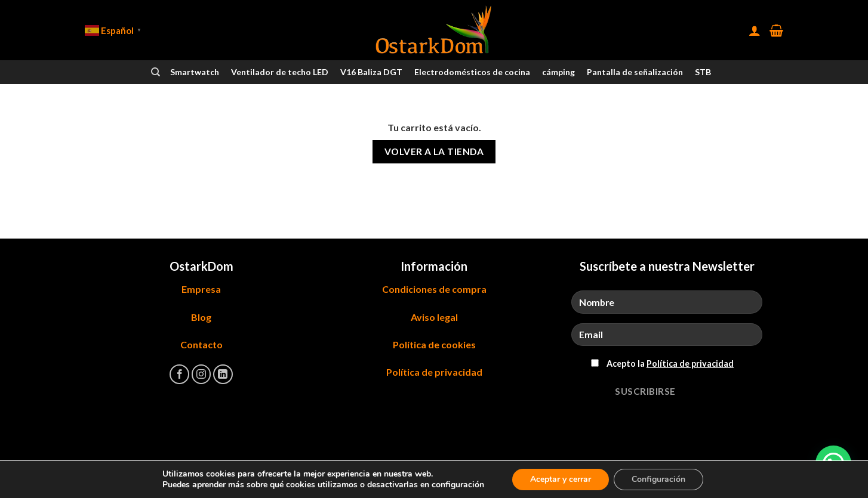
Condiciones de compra (434, 289)
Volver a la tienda (434, 151)
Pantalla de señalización (635, 72)
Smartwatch (195, 72)
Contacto (201, 344)
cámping (558, 72)
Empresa (201, 289)
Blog (201, 317)
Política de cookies (434, 344)
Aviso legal (434, 317)
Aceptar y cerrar (561, 479)
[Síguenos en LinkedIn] (223, 374)
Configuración (658, 479)
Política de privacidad (434, 372)
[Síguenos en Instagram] (201, 374)
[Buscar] (156, 72)
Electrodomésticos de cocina (472, 72)
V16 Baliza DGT (371, 72)
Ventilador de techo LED (280, 72)
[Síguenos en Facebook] (179, 374)
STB (703, 72)
